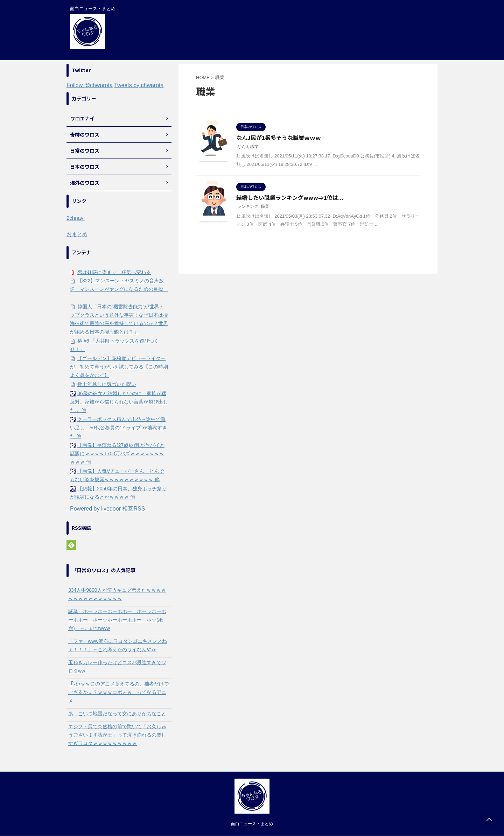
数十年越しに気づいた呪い (107, 384)
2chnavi (76, 218)
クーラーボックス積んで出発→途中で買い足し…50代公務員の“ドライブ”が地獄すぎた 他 (118, 428)
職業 (254, 147)
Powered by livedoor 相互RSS (107, 509)
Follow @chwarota (90, 85)
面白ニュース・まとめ (252, 824)
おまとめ (77, 234)
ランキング (248, 206)
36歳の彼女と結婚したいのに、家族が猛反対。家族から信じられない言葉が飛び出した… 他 (119, 402)
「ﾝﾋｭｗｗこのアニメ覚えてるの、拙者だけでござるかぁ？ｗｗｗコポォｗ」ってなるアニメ (118, 692)
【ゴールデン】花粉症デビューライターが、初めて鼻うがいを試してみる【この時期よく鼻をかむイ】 (119, 367)
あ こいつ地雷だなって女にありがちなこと (117, 714)
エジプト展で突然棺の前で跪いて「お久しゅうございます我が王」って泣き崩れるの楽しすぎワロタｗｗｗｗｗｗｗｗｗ (117, 735)
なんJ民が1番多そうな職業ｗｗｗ (279, 138)
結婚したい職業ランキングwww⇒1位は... (290, 197)
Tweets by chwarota (139, 85)
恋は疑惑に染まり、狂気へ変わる (114, 272)
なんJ (243, 147)
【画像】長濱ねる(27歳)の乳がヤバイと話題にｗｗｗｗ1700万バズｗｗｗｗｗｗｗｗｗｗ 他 (117, 454)
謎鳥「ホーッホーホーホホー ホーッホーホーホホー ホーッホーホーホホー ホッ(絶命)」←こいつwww (117, 620)
